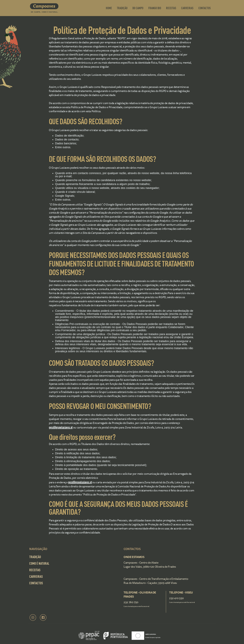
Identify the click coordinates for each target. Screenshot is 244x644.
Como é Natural (39, 563)
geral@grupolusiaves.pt (61, 427)
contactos (205, 8)
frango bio (155, 8)
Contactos (36, 583)
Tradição (122, 8)
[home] (44, 8)
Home (109, 8)
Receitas (171, 8)
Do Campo (138, 8)
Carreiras (187, 8)
